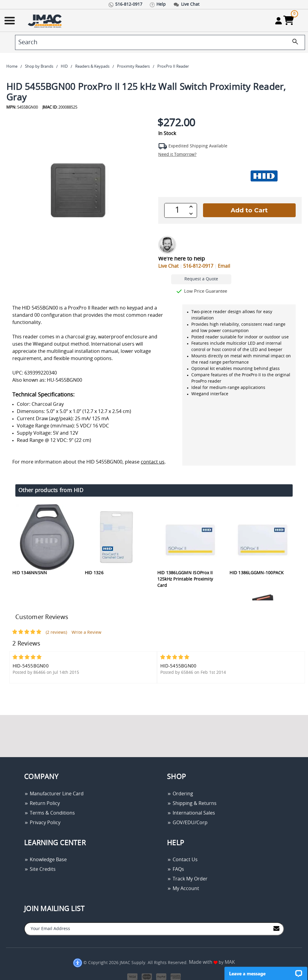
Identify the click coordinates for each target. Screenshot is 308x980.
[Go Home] (45, 21)
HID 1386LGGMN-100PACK (257, 573)
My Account (183, 889)
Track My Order (187, 879)
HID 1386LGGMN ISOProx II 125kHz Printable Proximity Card (185, 579)
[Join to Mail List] (276, 928)
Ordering (180, 794)
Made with (203, 962)
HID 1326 (94, 573)
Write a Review (86, 633)
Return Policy (42, 803)
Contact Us (182, 860)
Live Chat (168, 266)
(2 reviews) (56, 633)
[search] (160, 42)
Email (224, 266)
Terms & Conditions (49, 813)
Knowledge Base (45, 860)
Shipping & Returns (192, 803)
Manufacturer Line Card (54, 794)
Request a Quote (201, 279)
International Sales (191, 813)
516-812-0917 (198, 266)
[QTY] (177, 210)
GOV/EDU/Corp (187, 823)
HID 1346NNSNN (30, 573)
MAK (230, 962)
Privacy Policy (42, 823)
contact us (153, 462)
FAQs (176, 869)
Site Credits (40, 869)
